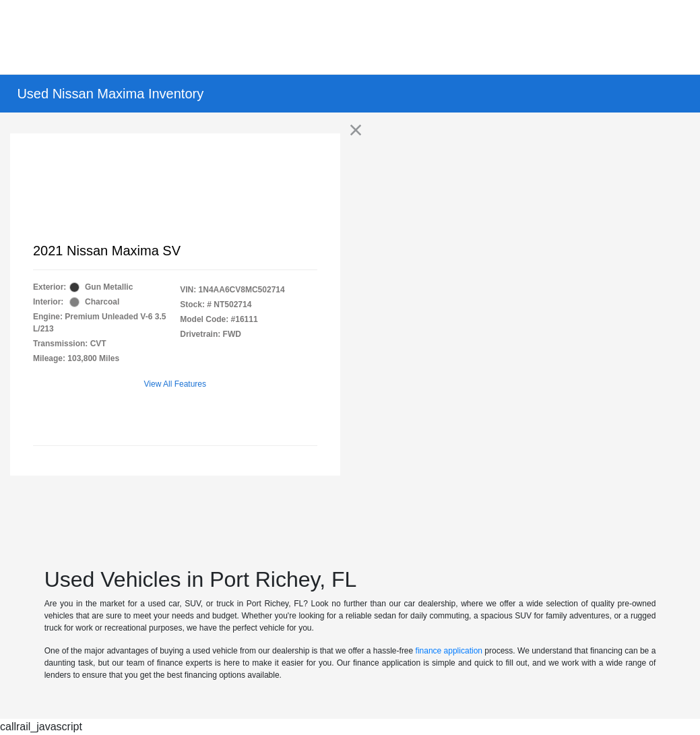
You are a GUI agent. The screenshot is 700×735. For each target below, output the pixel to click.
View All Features (176, 384)
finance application (449, 651)
